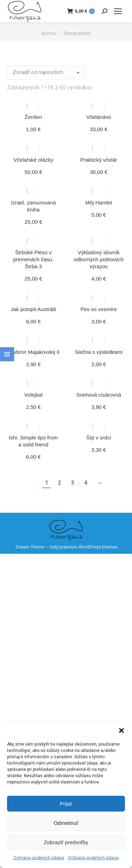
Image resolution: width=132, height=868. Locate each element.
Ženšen (33, 117)
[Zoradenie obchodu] (46, 73)
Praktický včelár (99, 160)
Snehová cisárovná (99, 395)
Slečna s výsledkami (99, 352)
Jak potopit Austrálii (33, 309)
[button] (121, 731)
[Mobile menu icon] (118, 11)
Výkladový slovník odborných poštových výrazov (99, 259)
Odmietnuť (66, 823)
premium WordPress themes (88, 547)
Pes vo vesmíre (99, 309)
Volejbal (33, 395)
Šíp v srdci (99, 438)
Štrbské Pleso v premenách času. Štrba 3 (33, 259)
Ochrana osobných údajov (39, 858)
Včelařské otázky (33, 160)
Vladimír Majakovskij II (33, 352)
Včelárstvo (99, 117)
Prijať (66, 804)
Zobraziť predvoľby (66, 842)
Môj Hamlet (99, 203)
